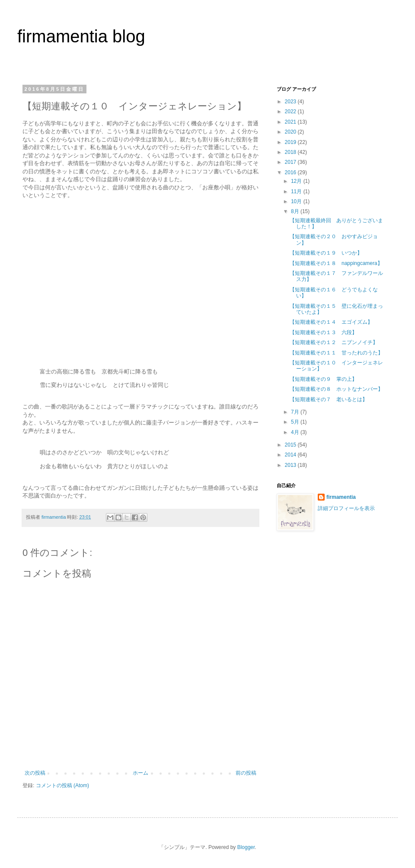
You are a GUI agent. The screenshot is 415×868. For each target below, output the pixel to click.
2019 (291, 142)
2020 (291, 132)
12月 (297, 181)
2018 (291, 152)
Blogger (246, 847)
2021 (291, 122)
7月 (296, 412)
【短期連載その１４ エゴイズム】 (331, 322)
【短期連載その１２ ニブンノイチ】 (334, 342)
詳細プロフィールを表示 (346, 508)
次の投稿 (35, 773)
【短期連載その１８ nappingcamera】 (336, 263)
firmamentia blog (81, 36)
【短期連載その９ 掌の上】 (323, 379)
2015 (291, 445)
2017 (291, 162)
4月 (296, 432)
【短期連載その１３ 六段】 (323, 332)
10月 (297, 201)
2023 (291, 102)
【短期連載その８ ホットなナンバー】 (336, 389)
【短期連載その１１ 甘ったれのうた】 (336, 353)
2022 (291, 112)
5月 (296, 422)
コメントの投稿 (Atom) (62, 785)
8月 (296, 211)
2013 (291, 465)
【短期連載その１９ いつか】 (326, 253)
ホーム (140, 773)
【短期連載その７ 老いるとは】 (329, 399)
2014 (291, 455)
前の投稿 (246, 773)
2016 (291, 172)
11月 (297, 191)
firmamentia (341, 497)
